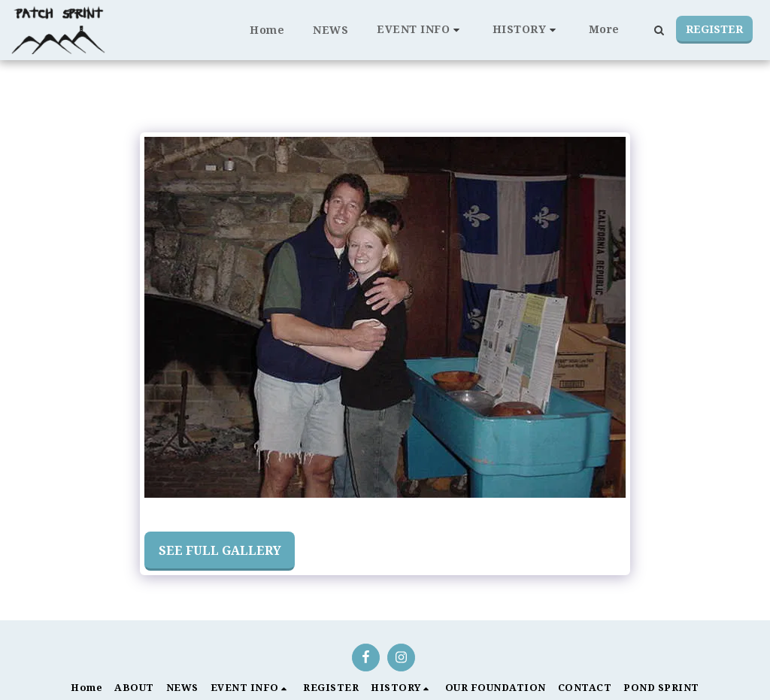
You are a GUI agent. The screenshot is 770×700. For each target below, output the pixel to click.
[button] (420, 30)
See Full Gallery (220, 550)
